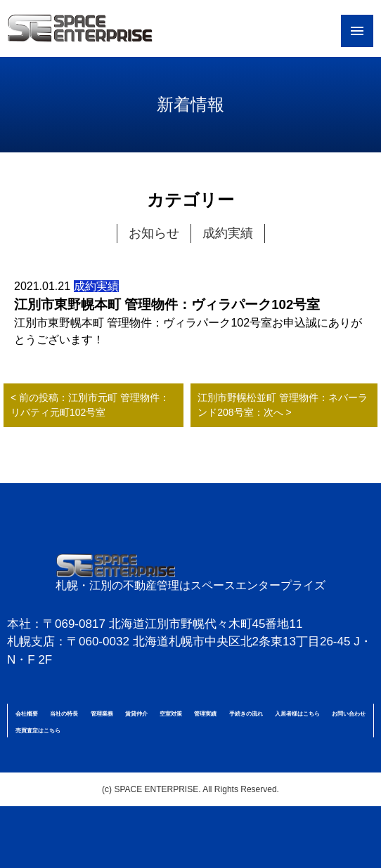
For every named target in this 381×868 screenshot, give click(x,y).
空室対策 (171, 714)
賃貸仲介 (136, 714)
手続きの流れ (246, 714)
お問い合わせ (349, 714)
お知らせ (154, 233)
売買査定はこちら (38, 731)
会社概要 (27, 714)
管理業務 (102, 714)
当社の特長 (64, 714)
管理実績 (205, 714)
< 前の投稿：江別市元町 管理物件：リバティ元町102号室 (90, 405)
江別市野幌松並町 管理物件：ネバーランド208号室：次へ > (283, 405)
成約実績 (228, 233)
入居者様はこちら (297, 714)
